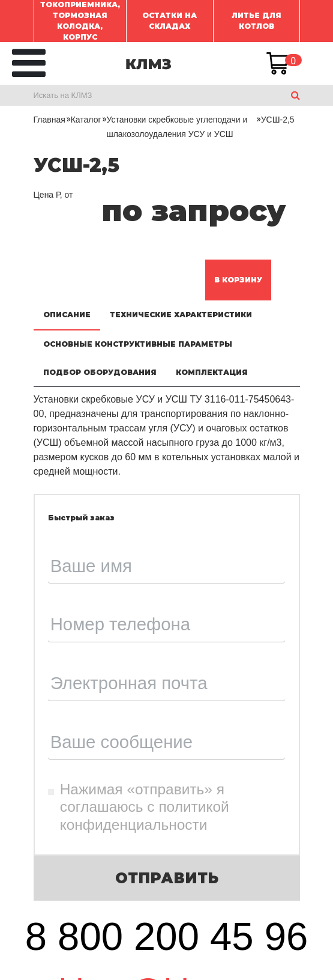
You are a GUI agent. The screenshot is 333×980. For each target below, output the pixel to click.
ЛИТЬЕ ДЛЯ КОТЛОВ (256, 21)
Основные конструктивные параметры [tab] (138, 344)
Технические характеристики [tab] (181, 315)
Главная (49, 120)
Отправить (167, 878)
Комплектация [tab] (212, 372)
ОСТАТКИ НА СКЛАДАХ (169, 21)
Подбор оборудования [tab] (100, 372)
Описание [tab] (67, 315)
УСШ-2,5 (278, 120)
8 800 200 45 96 (167, 936)
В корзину (238, 280)
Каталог (86, 120)
